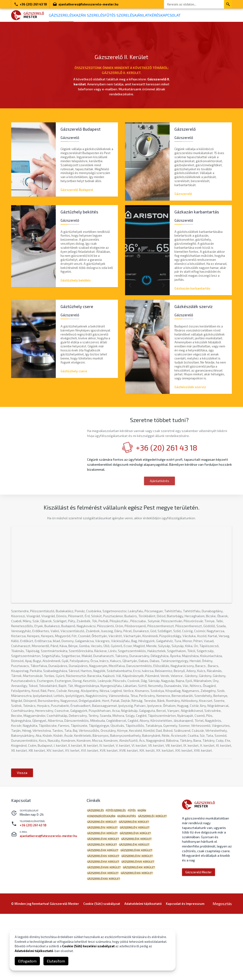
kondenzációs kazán (103, 863)
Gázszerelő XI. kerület (104, 907)
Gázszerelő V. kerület (104, 885)
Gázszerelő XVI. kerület (143, 922)
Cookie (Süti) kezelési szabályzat (88, 946)
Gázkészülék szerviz (190, 390)
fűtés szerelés (122, 855)
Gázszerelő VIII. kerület (142, 892)
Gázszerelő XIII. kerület (105, 914)
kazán (156, 855)
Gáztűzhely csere (74, 374)
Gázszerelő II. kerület (139, 870)
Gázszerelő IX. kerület (104, 899)
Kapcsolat (200, 15)
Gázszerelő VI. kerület (140, 885)
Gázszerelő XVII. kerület (106, 929)
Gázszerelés (65, 15)
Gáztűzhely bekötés (76, 280)
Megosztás (222, 970)
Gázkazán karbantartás (192, 288)
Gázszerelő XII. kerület (141, 907)
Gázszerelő (183, 191)
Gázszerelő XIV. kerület (143, 914)
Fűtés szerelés (136, 15)
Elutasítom (56, 961)
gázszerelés (97, 855)
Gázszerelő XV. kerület (105, 922)
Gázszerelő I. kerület (104, 870)
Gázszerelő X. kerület (141, 899)
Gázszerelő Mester (199, 917)
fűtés (141, 855)
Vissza (22, 817)
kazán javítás (133, 863)
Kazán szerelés (99, 15)
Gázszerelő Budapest (77, 187)
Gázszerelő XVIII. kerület (145, 929)
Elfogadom (27, 961)
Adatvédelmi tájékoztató (34, 951)
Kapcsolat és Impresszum (185, 970)
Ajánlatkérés (170, 15)
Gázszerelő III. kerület (104, 877)
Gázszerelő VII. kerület (105, 892)
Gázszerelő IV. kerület (141, 877)
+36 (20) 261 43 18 (30, 4)
